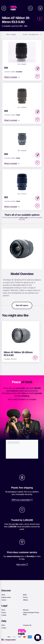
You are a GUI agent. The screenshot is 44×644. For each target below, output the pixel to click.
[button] (37, 69)
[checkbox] (37, 76)
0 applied (11, 35)
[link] (15, 8)
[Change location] (10, 640)
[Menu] (4, 8)
